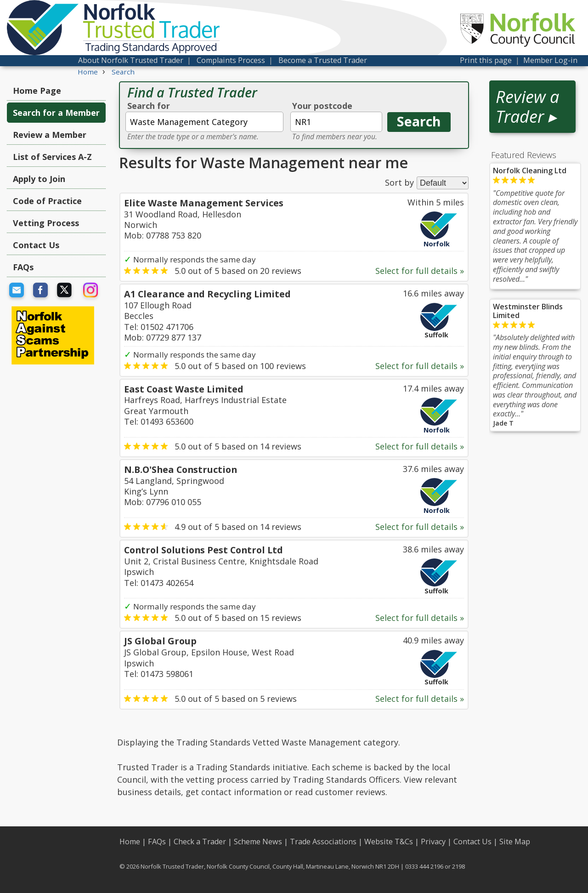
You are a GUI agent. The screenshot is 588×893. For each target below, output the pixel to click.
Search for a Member (56, 113)
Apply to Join (39, 179)
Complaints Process (231, 60)
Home (130, 842)
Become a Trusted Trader (323, 60)
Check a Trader (200, 842)
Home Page (37, 91)
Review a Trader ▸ (527, 107)
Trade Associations (323, 842)
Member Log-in (550, 60)
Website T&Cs (389, 842)
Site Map (515, 842)
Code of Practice (47, 201)
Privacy (433, 842)
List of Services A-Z (52, 157)
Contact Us (36, 245)
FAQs (23, 267)
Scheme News (258, 842)
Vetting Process (46, 223)
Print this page (486, 60)
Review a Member (50, 135)
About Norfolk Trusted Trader (131, 60)
